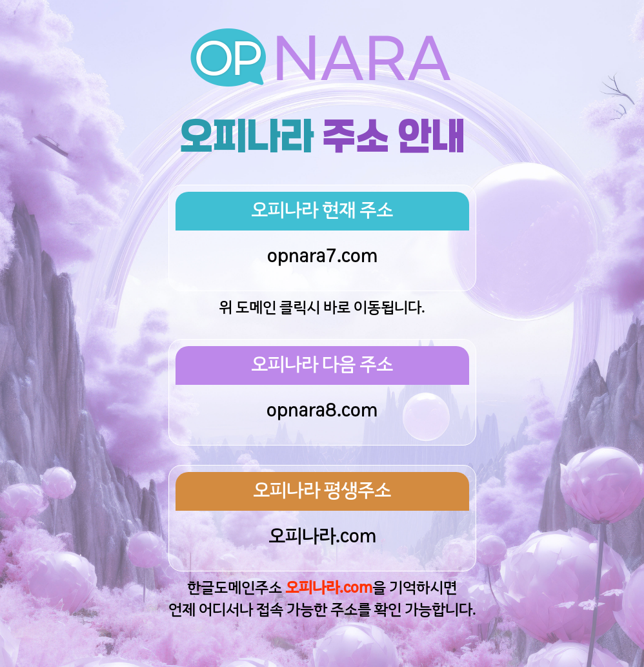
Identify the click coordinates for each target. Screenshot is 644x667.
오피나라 (247, 137)
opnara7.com (322, 257)
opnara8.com (322, 411)
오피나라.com (322, 537)
